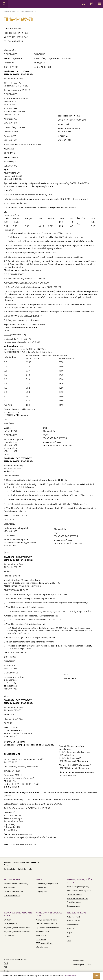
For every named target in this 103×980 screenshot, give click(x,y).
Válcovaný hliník (74, 917)
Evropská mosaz (74, 906)
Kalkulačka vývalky (25, 869)
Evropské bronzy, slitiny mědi (79, 890)
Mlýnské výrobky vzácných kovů (17, 928)
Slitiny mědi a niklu (75, 894)
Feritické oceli (41, 935)
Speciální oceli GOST (12, 895)
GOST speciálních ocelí (44, 943)
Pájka (69, 932)
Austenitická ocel (42, 932)
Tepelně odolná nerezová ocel (47, 928)
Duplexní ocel (41, 939)
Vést (69, 940)
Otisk (6, 963)
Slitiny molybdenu (11, 924)
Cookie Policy (70, 976)
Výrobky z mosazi (74, 902)
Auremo (19, 4)
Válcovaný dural (74, 921)
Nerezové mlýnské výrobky (47, 924)
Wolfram (7, 920)
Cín (69, 936)
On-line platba (10, 869)
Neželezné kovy (77, 913)
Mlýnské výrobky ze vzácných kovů (18, 932)
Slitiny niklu (12, 879)
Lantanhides (9, 935)
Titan (39, 879)
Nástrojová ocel (42, 947)
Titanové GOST (42, 887)
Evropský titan (41, 891)
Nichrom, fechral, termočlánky (16, 884)
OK (97, 976)
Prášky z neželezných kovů (46, 920)
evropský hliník (73, 925)
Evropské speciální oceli (13, 891)
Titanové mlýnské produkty (47, 884)
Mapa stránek (79, 961)
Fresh (89, 965)
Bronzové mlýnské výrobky (78, 887)
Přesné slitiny (9, 887)
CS (83, 4)
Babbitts (71, 929)
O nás (6, 971)
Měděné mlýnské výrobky (78, 898)
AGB (6, 967)
